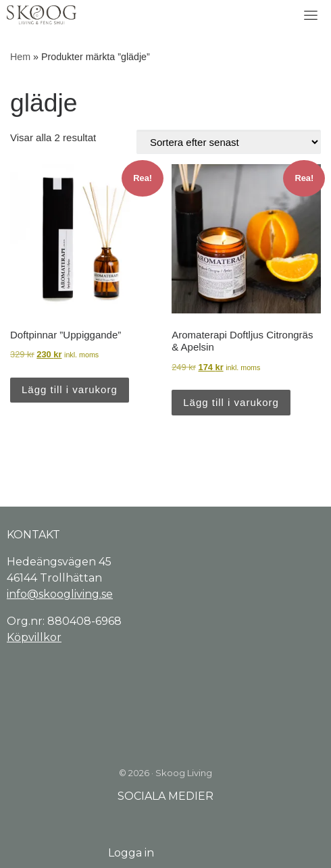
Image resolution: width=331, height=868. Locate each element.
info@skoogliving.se (60, 594)
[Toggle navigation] (311, 15)
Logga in (131, 853)
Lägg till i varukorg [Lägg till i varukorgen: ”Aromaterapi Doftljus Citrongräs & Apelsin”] (231, 402)
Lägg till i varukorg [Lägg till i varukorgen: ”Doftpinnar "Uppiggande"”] (70, 389)
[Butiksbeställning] (229, 142)
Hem (20, 57)
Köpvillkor (34, 637)
